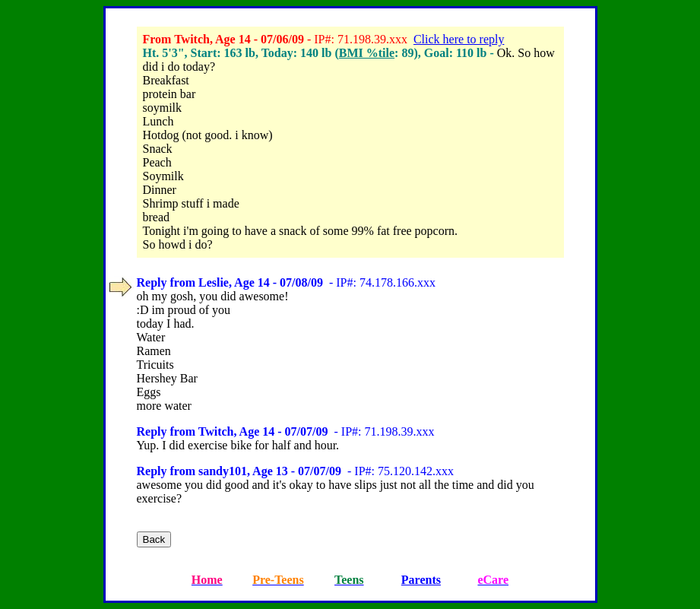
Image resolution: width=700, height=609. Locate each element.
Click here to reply (459, 39)
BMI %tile (367, 53)
